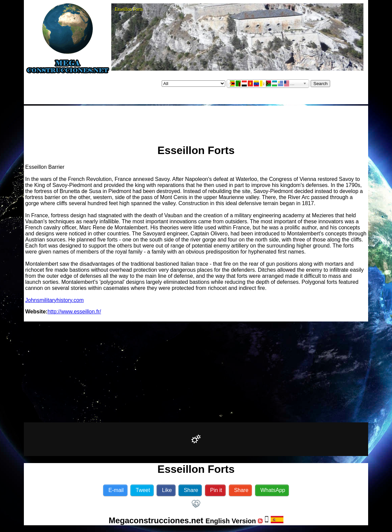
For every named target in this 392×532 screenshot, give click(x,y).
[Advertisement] (196, 122)
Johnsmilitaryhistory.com (54, 300)
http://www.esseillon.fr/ (74, 312)
